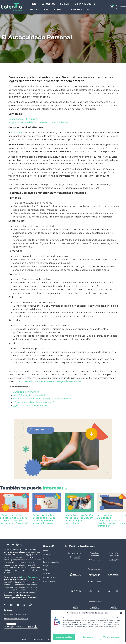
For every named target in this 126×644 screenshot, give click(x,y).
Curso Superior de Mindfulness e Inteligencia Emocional (49, 381)
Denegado (88, 637)
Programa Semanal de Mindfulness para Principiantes (38, 122)
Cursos (64, 4)
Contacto (60, 10)
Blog (46, 10)
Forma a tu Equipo (84, 4)
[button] (121, 613)
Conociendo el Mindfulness (23, 119)
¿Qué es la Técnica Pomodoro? (30, 406)
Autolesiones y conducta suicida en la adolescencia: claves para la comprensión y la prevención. (112, 521)
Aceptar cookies (64, 637)
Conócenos (48, 4)
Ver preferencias (111, 637)
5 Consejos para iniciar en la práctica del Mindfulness (42, 399)
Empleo (34, 10)
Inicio (33, 4)
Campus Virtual (80, 10)
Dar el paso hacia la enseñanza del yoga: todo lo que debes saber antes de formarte (46, 519)
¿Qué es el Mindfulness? (27, 392)
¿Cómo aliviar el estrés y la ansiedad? (34, 402)
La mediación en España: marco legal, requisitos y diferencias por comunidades (79, 519)
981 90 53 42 (9, 614)
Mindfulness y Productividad (29, 395)
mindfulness (18, 133)
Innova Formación (29, 577)
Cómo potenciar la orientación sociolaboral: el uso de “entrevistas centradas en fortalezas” (14, 519)
